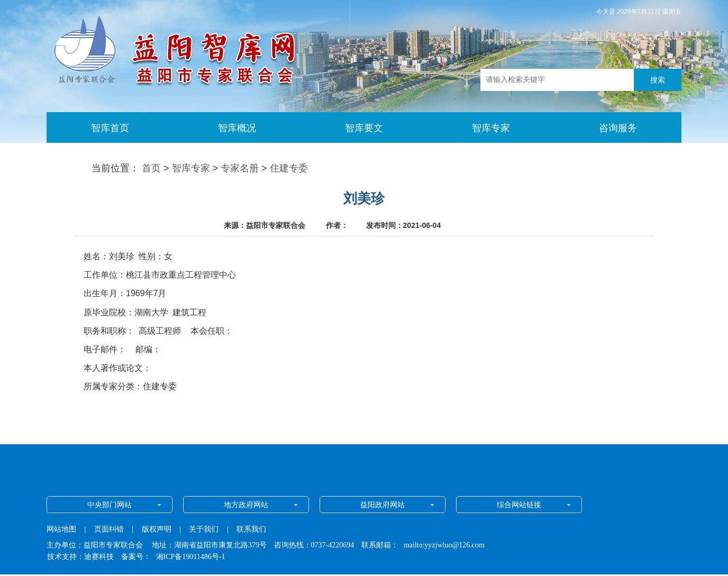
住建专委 (289, 168)
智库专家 (191, 168)
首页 (151, 168)
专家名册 (240, 168)
